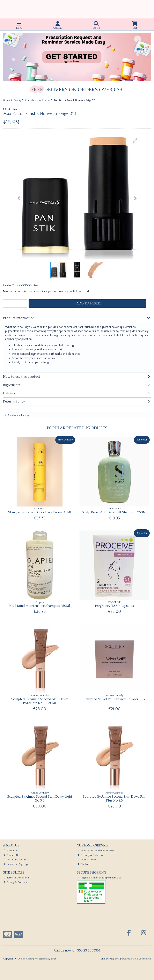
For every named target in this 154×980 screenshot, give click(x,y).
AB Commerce (143, 959)
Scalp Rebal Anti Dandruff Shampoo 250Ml (114, 512)
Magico (114, 959)
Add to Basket (87, 303)
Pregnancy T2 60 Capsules (114, 606)
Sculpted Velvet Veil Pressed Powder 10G (114, 699)
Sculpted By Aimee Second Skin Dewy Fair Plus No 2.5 (114, 799)
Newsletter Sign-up (16, 864)
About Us (11, 851)
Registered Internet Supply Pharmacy (99, 878)
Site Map (84, 864)
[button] (135, 141)
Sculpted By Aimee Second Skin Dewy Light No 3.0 (40, 799)
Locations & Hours (16, 860)
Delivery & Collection (91, 855)
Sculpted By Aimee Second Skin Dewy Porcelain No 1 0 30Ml (40, 701)
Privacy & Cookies (15, 882)
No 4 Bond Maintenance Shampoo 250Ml (40, 606)
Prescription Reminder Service (96, 851)
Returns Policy (87, 860)
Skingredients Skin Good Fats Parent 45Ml (40, 512)
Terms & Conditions (17, 878)
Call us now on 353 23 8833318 (77, 950)
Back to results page (19, 415)
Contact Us (12, 855)
